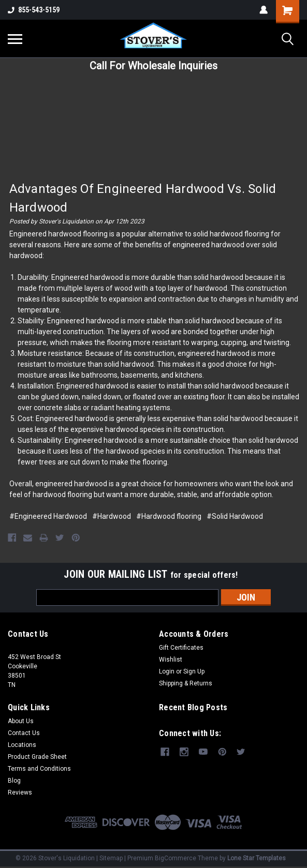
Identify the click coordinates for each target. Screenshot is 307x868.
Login (167, 671)
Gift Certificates (181, 647)
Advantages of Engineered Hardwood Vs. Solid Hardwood (143, 198)
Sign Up (194, 671)
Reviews (20, 792)
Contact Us (24, 732)
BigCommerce (176, 858)
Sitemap (111, 858)
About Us (21, 721)
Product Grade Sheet (37, 756)
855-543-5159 (34, 10)
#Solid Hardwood (235, 516)
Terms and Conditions (39, 768)
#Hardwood (112, 516)
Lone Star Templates (257, 858)
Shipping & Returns (186, 683)
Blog (14, 780)
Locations (22, 744)
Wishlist (171, 659)
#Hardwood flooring (169, 516)
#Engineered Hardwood (48, 516)
